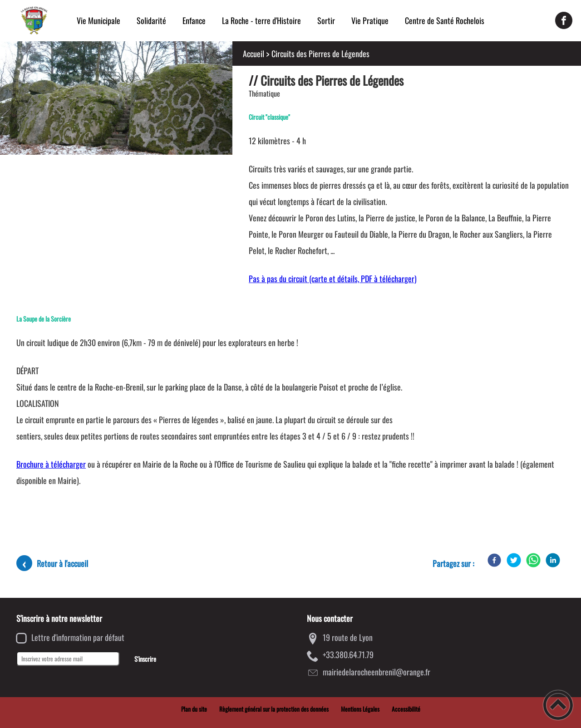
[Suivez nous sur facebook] (564, 20)
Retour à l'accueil (62, 563)
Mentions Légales (360, 709)
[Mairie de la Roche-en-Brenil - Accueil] (34, 20)
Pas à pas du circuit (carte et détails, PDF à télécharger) (333, 278)
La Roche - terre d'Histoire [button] (261, 20)
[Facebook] (494, 560)
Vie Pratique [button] (370, 20)
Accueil (254, 54)
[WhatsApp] (533, 560)
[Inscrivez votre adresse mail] (68, 659)
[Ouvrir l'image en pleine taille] (116, 99)
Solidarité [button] (151, 20)
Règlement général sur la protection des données (274, 709)
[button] (558, 705)
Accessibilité (406, 709)
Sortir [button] (326, 20)
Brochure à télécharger (51, 464)
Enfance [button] (194, 20)
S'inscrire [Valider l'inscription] (145, 659)
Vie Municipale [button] (98, 20)
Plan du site (194, 709)
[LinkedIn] (553, 560)
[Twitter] (514, 560)
